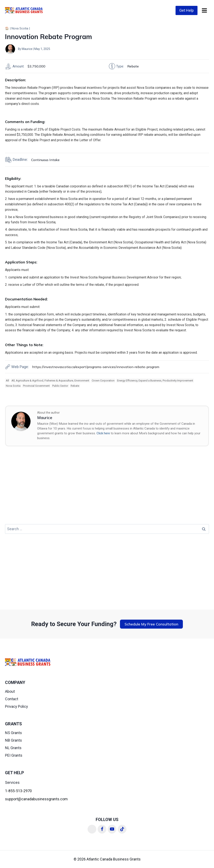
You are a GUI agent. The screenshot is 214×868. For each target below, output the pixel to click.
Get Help (187, 10)
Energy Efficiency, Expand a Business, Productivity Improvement (155, 381)
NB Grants (13, 740)
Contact (12, 699)
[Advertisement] (107, 488)
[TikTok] (122, 829)
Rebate (75, 386)
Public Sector (60, 386)
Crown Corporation (103, 381)
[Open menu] (204, 10)
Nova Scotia (20, 28)
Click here (103, 433)
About (10, 691)
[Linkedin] (92, 829)
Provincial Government (36, 386)
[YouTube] (112, 829)
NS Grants (13, 733)
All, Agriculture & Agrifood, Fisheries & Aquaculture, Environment (50, 381)
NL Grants (13, 748)
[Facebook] (102, 829)
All (7, 381)
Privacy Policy (17, 706)
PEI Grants (14, 755)
